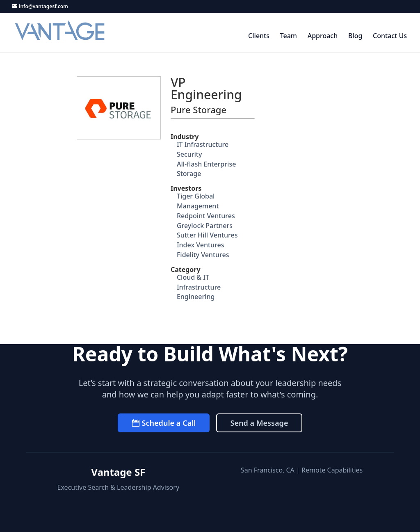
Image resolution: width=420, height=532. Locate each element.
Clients (259, 36)
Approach (323, 36)
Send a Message (259, 423)
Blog (355, 36)
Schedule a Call (169, 423)
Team (289, 36)
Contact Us (390, 36)
